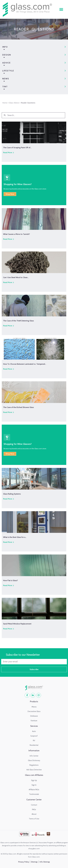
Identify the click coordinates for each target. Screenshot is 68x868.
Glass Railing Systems (12, 494)
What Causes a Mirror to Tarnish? (16, 234)
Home (5, 103)
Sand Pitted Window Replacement (17, 624)
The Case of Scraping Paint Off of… (17, 148)
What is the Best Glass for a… (15, 537)
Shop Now (10, 194)
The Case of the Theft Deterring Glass (18, 321)
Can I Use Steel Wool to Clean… (16, 277)
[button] (61, 9)
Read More (8, 152)
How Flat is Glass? (10, 580)
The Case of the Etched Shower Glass (18, 407)
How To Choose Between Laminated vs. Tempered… (25, 364)
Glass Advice (14, 103)
